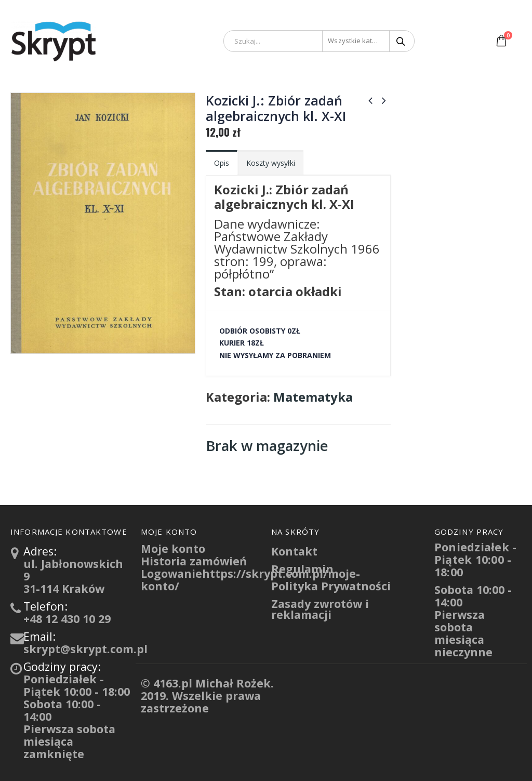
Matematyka (313, 397)
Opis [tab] (222, 163)
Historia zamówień (194, 561)
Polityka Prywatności (331, 586)
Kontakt (294, 551)
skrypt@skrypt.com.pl (85, 649)
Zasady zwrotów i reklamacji (320, 609)
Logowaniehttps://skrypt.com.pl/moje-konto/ (250, 580)
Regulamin (302, 569)
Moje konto (173, 548)
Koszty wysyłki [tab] (271, 163)
